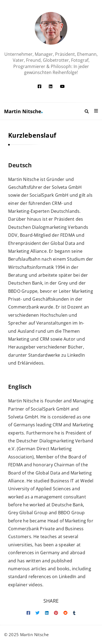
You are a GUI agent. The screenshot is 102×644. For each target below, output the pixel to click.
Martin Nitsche (23, 111)
